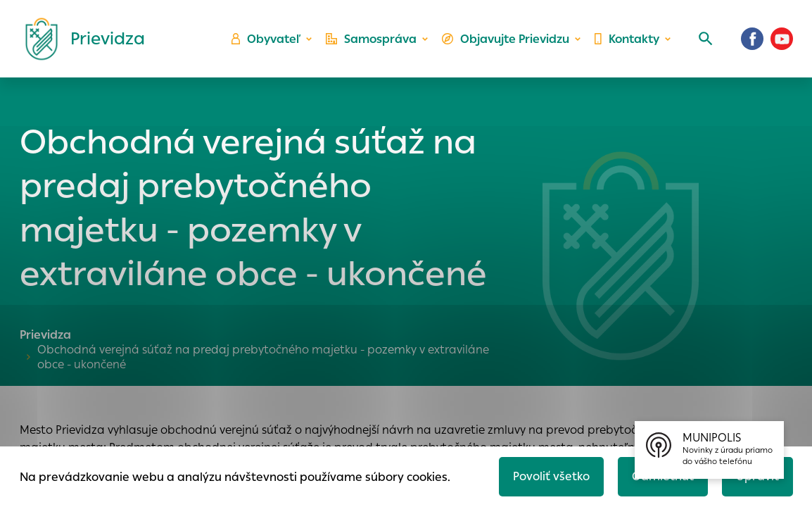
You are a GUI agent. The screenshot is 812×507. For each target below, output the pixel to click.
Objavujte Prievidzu (506, 39)
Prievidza (45, 335)
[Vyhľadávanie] (706, 39)
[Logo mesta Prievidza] (80, 39)
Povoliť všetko (551, 476)
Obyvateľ (266, 39)
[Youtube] (782, 39)
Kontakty (627, 39)
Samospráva (371, 39)
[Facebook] (752, 39)
